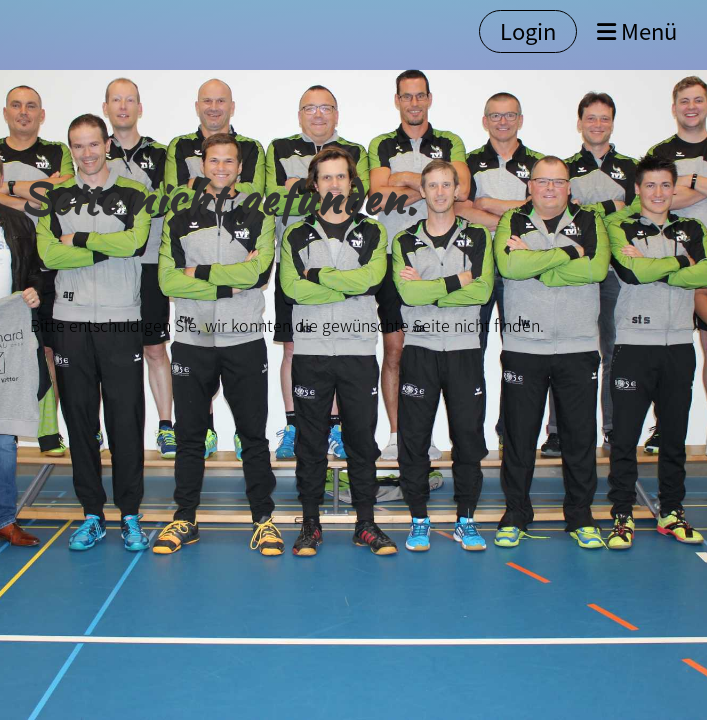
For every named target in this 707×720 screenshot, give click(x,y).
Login (528, 30)
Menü (637, 31)
